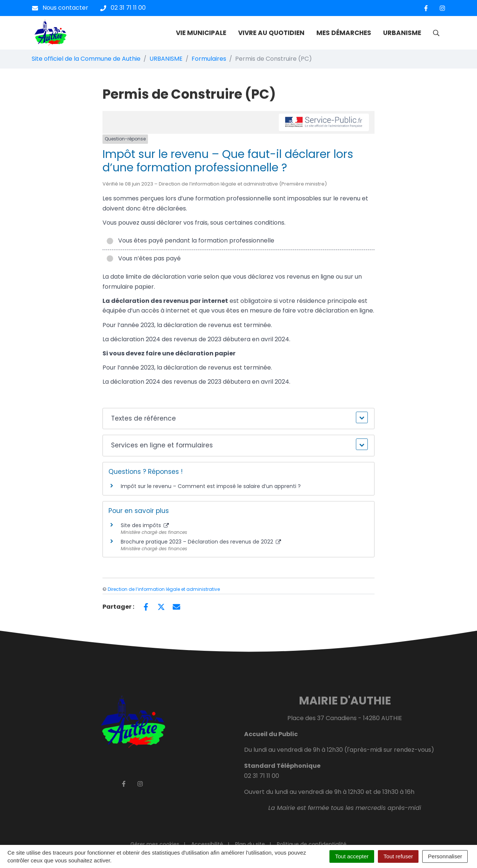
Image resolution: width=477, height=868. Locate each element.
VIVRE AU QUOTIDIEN (271, 33)
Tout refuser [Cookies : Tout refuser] (398, 856)
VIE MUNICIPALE (201, 33)
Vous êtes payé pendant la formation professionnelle (190, 240)
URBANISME (402, 33)
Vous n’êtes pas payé (143, 258)
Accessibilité (207, 844)
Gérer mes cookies (155, 844)
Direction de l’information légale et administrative (164, 589)
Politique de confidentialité (312, 844)
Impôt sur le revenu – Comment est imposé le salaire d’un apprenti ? (211, 486)
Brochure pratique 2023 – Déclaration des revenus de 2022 (201, 542)
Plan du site (250, 844)
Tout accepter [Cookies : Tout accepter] (352, 856)
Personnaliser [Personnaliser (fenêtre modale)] (445, 856)
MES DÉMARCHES (344, 33)
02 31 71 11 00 (262, 776)
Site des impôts (145, 525)
